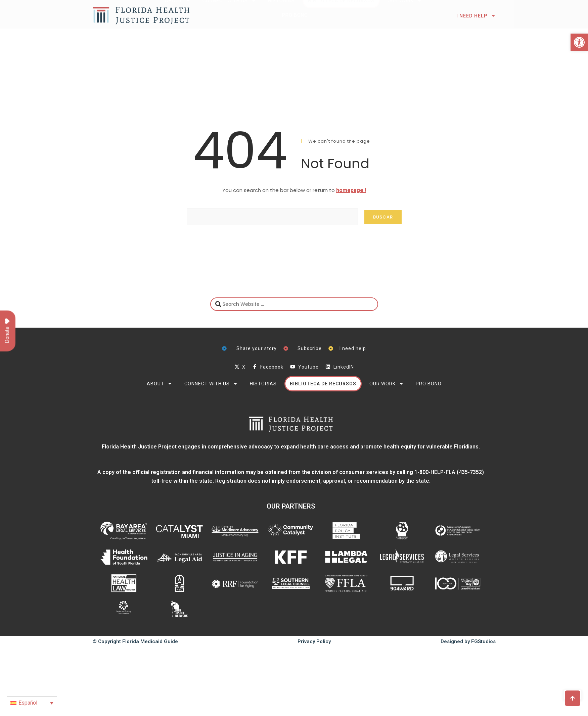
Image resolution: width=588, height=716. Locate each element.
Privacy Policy (314, 641)
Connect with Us (211, 384)
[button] (579, 42)
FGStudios (483, 641)
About (160, 384)
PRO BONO (429, 384)
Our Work (387, 384)
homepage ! (351, 190)
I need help (476, 16)
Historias (263, 384)
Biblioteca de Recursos (323, 384)
